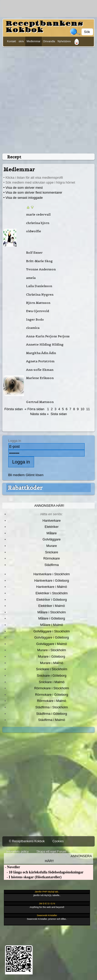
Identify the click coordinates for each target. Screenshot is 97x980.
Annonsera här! (49, 506)
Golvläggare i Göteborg (52, 637)
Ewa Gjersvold (38, 311)
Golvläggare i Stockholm (52, 631)
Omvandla (49, 41)
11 (88, 409)
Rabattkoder (25, 488)
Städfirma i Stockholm (52, 707)
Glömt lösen (34, 475)
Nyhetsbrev (64, 41)
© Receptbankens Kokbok (27, 841)
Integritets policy (17, 852)
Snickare (52, 552)
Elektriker (52, 527)
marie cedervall (38, 214)
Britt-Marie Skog (39, 261)
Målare (52, 533)
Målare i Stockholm (52, 612)
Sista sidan (59, 414)
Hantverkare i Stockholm (51, 574)
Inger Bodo (35, 319)
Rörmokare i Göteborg (52, 695)
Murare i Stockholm (52, 650)
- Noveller (12, 867)
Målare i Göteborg (52, 618)
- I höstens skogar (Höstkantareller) (33, 877)
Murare (51, 546)
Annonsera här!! (68, 858)
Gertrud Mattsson (40, 402)
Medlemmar (34, 41)
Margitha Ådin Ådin (41, 353)
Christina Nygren (40, 294)
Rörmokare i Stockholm (52, 688)
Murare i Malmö (52, 663)
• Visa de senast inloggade (23, 198)
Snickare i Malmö (51, 682)
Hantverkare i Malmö (52, 587)
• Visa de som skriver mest (23, 188)
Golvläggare (52, 539)
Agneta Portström (40, 361)
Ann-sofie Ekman (40, 370)
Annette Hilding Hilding (45, 344)
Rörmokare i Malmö (51, 701)
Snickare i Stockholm (52, 669)
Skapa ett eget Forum (51, 852)
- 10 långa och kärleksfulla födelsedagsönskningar (44, 872)
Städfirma (51, 565)
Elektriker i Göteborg (52, 600)
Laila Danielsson (39, 286)
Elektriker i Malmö (52, 606)
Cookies (58, 841)
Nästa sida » (39, 414)
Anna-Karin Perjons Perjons (48, 336)
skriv (21, 41)
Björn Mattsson (38, 303)
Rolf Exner (34, 252)
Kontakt (11, 41)
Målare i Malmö (52, 625)
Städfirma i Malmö (52, 720)
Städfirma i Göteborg (52, 714)
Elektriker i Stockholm (52, 593)
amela (31, 278)
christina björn (38, 223)
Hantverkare (52, 521)
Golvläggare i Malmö (52, 644)
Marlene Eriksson (40, 378)
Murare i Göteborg (51, 656)
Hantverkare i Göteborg (52, 581)
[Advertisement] (48, 99)
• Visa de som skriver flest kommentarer (33, 192)
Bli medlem (17, 475)
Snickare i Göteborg (52, 676)
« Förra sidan (34, 409)
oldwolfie (34, 231)
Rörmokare (52, 558)
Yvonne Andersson (41, 269)
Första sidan (14, 409)
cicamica (33, 328)
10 (82, 409)
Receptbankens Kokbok (44, 27)
